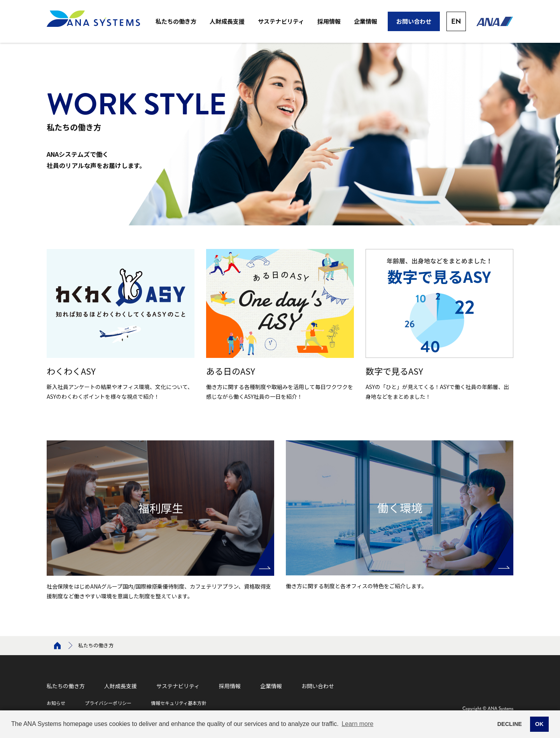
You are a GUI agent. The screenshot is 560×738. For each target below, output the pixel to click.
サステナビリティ (281, 21)
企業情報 (366, 21)
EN (456, 21)
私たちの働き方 (176, 21)
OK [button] (539, 724)
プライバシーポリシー (108, 703)
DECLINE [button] (510, 724)
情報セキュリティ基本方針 (179, 703)
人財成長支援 (227, 21)
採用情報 (329, 21)
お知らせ (56, 703)
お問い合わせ (414, 21)
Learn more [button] (357, 724)
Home (57, 646)
